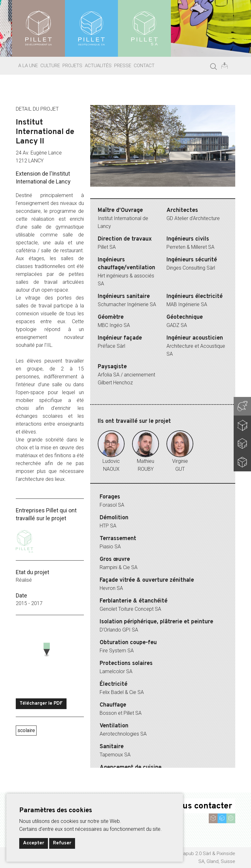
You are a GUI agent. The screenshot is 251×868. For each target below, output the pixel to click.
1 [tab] (125, 194)
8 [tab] (191, 194)
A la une (28, 66)
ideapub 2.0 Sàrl (194, 853)
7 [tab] (182, 194)
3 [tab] (144, 194)
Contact (144, 66)
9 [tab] (201, 194)
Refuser (62, 843)
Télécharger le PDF (41, 704)
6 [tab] (172, 194)
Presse (123, 66)
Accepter (34, 843)
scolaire (26, 730)
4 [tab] (153, 194)
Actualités (98, 66)
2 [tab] (134, 194)
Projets (72, 66)
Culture (50, 66)
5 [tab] (163, 194)
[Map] (50, 657)
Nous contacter (202, 806)
